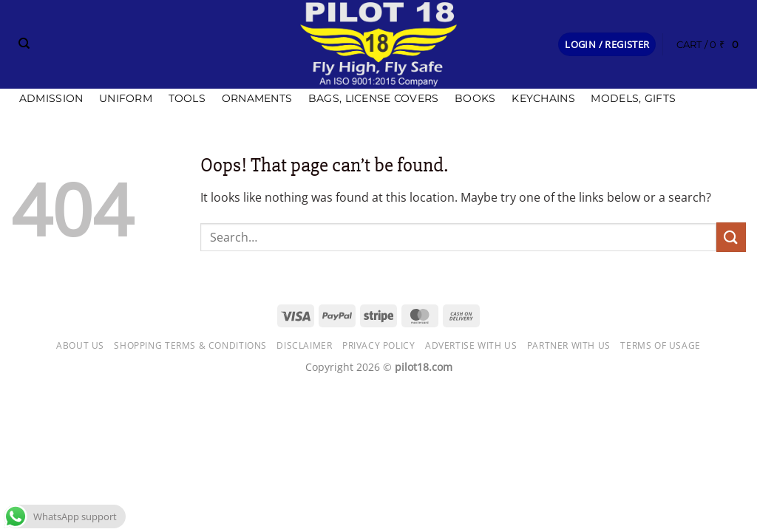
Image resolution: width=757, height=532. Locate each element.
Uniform (126, 98)
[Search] (24, 44)
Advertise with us (471, 345)
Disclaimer (304, 345)
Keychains (543, 98)
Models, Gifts (633, 98)
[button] (607, 45)
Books (475, 98)
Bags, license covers (374, 98)
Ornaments (257, 98)
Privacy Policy (379, 345)
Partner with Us (569, 345)
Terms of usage (661, 345)
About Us (80, 345)
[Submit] (731, 237)
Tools (187, 98)
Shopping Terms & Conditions (190, 345)
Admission (51, 98)
